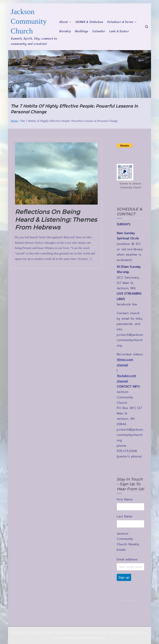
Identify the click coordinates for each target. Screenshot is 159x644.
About (65, 22)
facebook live (127, 304)
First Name (125, 499)
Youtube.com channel (126, 378)
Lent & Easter (119, 31)
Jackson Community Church (29, 21)
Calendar (99, 31)
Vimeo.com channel (125, 362)
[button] (69, 22)
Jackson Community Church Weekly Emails (128, 542)
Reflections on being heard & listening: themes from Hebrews (56, 220)
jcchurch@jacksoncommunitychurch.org (130, 340)
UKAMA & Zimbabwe (89, 22)
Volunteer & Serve (122, 22)
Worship (65, 31)
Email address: (127, 559)
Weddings (82, 31)
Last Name (125, 516)
